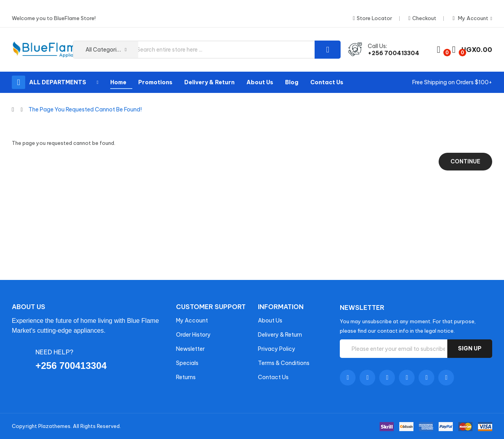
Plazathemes (54, 426)
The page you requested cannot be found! (85, 109)
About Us (270, 320)
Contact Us (273, 377)
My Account (192, 320)
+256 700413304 (394, 53)
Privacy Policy (277, 349)
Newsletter (190, 349)
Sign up (470, 348)
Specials (187, 363)
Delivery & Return (280, 335)
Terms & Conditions (284, 363)
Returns (186, 377)
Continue (465, 161)
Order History (193, 335)
